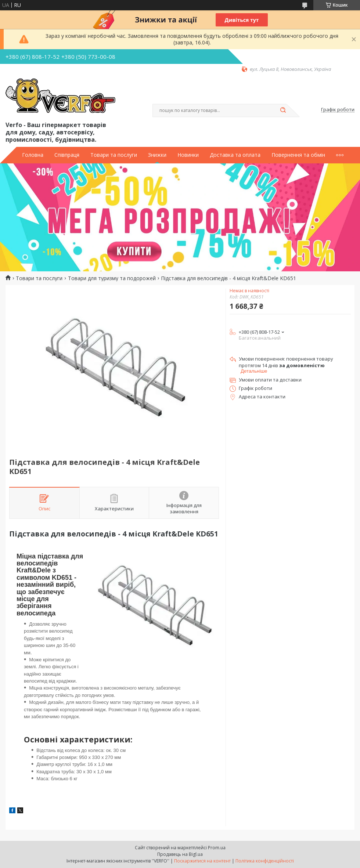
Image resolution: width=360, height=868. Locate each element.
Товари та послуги (114, 155)
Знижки (157, 155)
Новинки (188, 155)
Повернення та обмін (298, 155)
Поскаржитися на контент (202, 861)
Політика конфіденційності (265, 861)
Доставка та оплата (235, 155)
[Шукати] (283, 111)
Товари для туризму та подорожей (112, 278)
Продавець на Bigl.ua (180, 854)
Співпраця (67, 155)
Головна (33, 155)
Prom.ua (217, 848)
